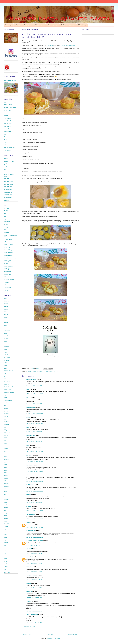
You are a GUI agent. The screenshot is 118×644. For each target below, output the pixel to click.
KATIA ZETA (30, 485)
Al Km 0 (6, 216)
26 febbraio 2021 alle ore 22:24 (35, 491)
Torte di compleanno (9, 148)
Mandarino (6, 422)
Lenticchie (6, 414)
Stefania (29, 523)
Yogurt (5, 540)
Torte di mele (7, 150)
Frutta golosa (7, 132)
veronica (29, 601)
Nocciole (6, 449)
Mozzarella (7, 443)
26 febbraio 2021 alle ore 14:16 (35, 442)
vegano (6, 290)
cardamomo (7, 556)
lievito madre (7, 285)
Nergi (5, 446)
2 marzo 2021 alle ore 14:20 (34, 580)
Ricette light (7, 269)
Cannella (6, 336)
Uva (5, 532)
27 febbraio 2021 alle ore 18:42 (35, 527)
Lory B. (29, 465)
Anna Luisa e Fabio (32, 615)
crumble (6, 564)
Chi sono (18, 25)
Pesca (5, 465)
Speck (5, 516)
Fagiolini (6, 368)
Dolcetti (51, 371)
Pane (5, 169)
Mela (5, 427)
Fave (5, 376)
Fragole (6, 395)
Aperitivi (6, 164)
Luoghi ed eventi (8, 253)
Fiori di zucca (7, 390)
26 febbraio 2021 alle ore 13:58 (35, 432)
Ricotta (5, 502)
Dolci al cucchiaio (8, 121)
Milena (28, 417)
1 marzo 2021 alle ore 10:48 (34, 572)
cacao (5, 551)
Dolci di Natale (7, 126)
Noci (5, 451)
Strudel (5, 140)
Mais (5, 419)
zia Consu (29, 455)
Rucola (5, 505)
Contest (6, 224)
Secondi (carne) (8, 190)
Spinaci (6, 518)
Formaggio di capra (9, 392)
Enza (28, 445)
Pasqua (6, 172)
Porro (5, 492)
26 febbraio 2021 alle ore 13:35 (35, 414)
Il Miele (5, 403)
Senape (6, 513)
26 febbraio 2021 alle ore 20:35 (35, 461)
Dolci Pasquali (7, 118)
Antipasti (6, 159)
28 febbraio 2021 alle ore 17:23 (35, 545)
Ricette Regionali (8, 266)
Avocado (6, 323)
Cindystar (29, 591)
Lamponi (6, 408)
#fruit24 (6, 211)
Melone (6, 435)
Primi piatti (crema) (9, 181)
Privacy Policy (82, 25)
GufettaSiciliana (31, 575)
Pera (5, 462)
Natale (5, 167)
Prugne (6, 494)
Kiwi (5, 406)
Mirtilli (5, 438)
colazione (46, 371)
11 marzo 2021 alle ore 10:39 (34, 598)
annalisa (29, 506)
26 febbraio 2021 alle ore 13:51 (35, 424)
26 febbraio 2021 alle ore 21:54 (35, 481)
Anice (5, 312)
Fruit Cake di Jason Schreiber (68, 46)
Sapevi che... (28, 25)
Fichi (5, 379)
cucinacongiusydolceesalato (35, 541)
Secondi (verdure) (8, 198)
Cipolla (5, 349)
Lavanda (6, 411)
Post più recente (28, 634)
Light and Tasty (8, 250)
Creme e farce (7, 110)
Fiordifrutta (6, 232)
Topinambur (7, 524)
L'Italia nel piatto (8, 239)
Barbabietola (7, 331)
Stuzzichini (6, 200)
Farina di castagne (9, 371)
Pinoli (5, 470)
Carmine (29, 567)
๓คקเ (28, 398)
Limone (6, 416)
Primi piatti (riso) (8, 187)
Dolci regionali (7, 129)
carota (5, 559)
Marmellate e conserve (10, 258)
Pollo (5, 481)
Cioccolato (6, 347)
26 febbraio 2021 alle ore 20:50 (35, 471)
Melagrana (6, 430)
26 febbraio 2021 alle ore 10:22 (35, 394)
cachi (5, 553)
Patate (5, 457)
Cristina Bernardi (31, 380)
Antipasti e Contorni (9, 161)
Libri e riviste (7, 247)
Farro (5, 374)
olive (5, 569)
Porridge (6, 489)
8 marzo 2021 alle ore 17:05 (34, 588)
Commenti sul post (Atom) (53, 639)
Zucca (5, 545)
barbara (29, 583)
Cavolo (5, 341)
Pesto (5, 467)
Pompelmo (6, 486)
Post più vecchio (73, 634)
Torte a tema (7, 145)
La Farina (6, 242)
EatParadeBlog (31, 407)
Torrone (6, 526)
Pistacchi (6, 476)
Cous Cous (7, 357)
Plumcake (6, 137)
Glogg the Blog (31, 435)
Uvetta (5, 534)
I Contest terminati (52, 25)
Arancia (6, 314)
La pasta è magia (8, 245)
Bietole (5, 333)
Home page (9, 25)
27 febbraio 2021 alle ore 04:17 (35, 503)
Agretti (5, 298)
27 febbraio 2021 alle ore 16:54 (35, 519)
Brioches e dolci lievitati (10, 107)
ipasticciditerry (31, 531)
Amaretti (6, 304)
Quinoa (6, 497)
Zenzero (6, 543)
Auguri (5, 219)
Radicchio (6, 500)
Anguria (6, 309)
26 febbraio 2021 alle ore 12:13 (35, 404)
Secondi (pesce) (8, 195)
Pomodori (6, 484)
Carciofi (6, 339)
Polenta (6, 478)
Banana (6, 328)
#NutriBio (6, 208)
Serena (28, 389)
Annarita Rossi (31, 557)
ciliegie (5, 561)
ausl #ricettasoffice (9, 280)
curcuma (6, 567)
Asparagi (6, 317)
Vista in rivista (7, 277)
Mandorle (6, 424)
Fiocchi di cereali (8, 387)
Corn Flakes (7, 355)
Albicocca (6, 301)
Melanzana (7, 433)
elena (28, 475)
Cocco (41, 371)
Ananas (30, 371)
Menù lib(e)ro (7, 261)
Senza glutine (7, 271)
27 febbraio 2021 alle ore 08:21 (35, 511)
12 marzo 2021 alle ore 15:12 (34, 611)
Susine (5, 521)
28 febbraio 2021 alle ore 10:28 (35, 537)
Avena (5, 320)
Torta (5, 142)
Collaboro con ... (39, 25)
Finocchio (6, 384)
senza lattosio (7, 288)
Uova (5, 529)
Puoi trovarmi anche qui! (68, 25)
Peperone (6, 459)
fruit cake (50, 46)
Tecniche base (7, 274)
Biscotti (6, 102)
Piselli (5, 473)
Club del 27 (36, 371)
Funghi (5, 398)
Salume (6, 508)
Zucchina (6, 548)
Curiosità (6, 227)
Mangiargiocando (8, 255)
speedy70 (29, 549)
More (5, 441)
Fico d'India (7, 382)
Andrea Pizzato (31, 514)
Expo (5, 230)
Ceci (5, 344)
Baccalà (6, 325)
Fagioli (5, 366)
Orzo (5, 454)
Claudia (29, 495)
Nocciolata (6, 263)
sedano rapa (7, 572)
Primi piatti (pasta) (8, 184)
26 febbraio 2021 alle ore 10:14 (35, 386)
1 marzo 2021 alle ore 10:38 (34, 563)
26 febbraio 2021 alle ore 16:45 (35, 452)
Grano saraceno (8, 400)
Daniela (32, 369)
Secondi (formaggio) (9, 192)
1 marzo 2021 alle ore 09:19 (34, 554)
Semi (5, 510)
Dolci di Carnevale (8, 124)
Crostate (6, 113)
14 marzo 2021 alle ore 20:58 (34, 623)
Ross (28, 427)
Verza (5, 537)
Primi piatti (6, 179)
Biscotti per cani (8, 105)
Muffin (56, 371)
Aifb (5, 214)
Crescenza (6, 360)
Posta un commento (30, 626)
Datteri (5, 363)
